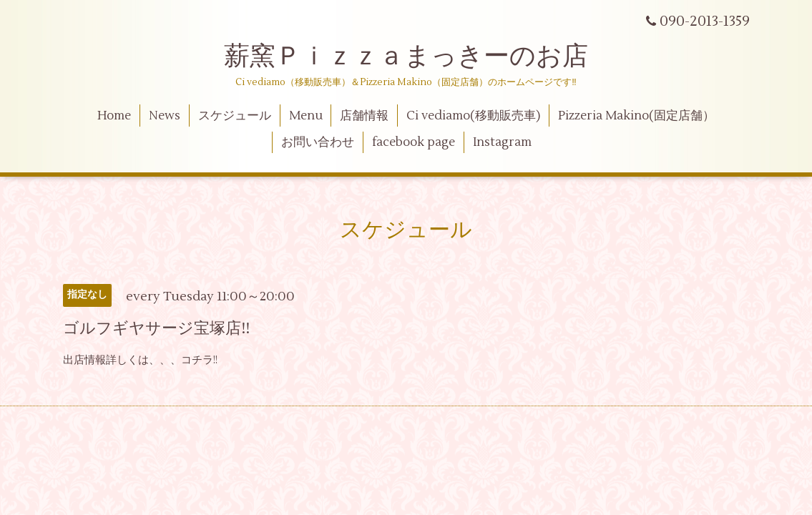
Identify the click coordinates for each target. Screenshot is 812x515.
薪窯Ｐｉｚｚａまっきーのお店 (419, 57)
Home (114, 116)
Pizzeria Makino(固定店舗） (636, 116)
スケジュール (235, 116)
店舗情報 (364, 116)
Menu (306, 116)
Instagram (502, 142)
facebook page (414, 142)
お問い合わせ (318, 142)
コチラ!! (199, 360)
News (165, 116)
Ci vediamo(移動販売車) (473, 116)
